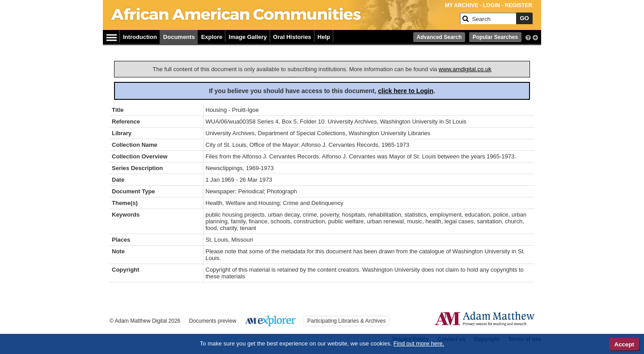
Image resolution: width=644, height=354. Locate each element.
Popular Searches (495, 37)
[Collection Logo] (284, 22)
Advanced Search (439, 37)
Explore (212, 37)
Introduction (140, 37)
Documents (179, 37)
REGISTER (519, 5)
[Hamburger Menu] (112, 36)
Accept (624, 344)
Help (324, 37)
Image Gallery (248, 37)
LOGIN (491, 5)
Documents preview (213, 321)
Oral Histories (292, 37)
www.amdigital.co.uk (465, 69)
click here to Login (406, 91)
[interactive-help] (528, 37)
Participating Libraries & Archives (346, 321)
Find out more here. (419, 343)
